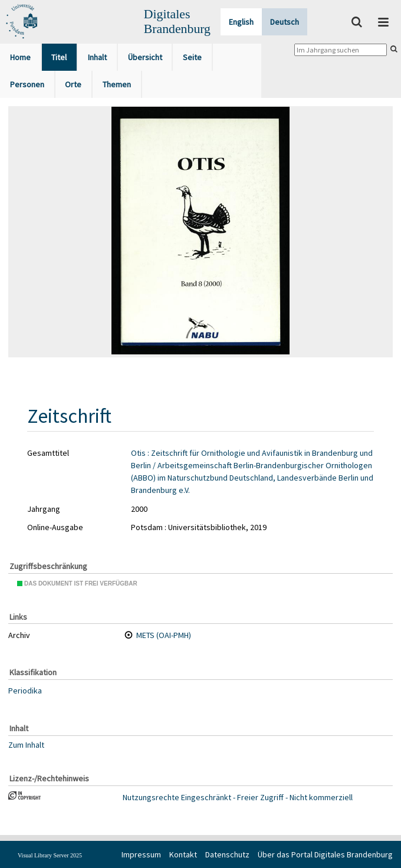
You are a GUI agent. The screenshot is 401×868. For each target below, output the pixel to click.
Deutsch (285, 22)
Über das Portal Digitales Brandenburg (325, 854)
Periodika (25, 691)
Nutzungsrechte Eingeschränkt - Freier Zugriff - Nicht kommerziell (238, 797)
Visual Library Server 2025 (50, 855)
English (241, 22)
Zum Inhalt (26, 745)
